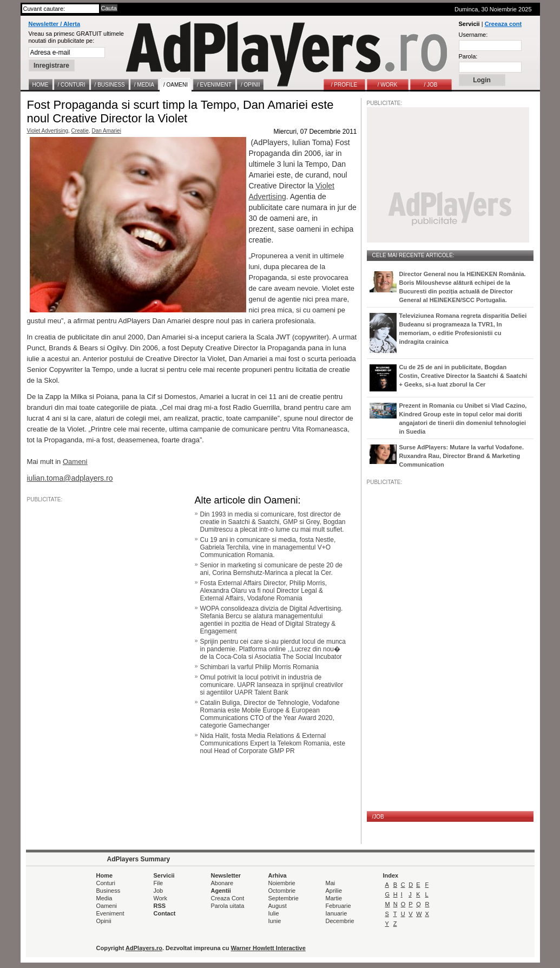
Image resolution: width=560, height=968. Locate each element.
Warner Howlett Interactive (268, 948)
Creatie (80, 131)
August (278, 906)
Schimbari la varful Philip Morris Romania (259, 667)
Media (104, 898)
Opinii (104, 921)
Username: (473, 35)
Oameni (107, 906)
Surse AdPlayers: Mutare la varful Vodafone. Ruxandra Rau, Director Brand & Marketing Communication (462, 456)
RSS (160, 906)
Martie (334, 898)
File (159, 883)
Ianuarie (337, 913)
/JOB (378, 817)
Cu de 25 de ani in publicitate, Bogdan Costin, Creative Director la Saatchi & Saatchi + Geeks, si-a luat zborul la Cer (463, 376)
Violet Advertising (48, 131)
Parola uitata (228, 906)
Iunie (275, 921)
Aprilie (334, 891)
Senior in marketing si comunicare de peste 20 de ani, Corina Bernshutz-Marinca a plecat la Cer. (271, 569)
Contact (165, 913)
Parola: (468, 56)
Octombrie (282, 891)
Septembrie (284, 898)
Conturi (106, 883)
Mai (331, 883)
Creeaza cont (503, 24)
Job (159, 891)
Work (160, 898)
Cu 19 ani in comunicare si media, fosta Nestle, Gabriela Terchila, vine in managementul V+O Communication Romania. (268, 547)
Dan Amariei (106, 131)
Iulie (274, 913)
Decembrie (340, 921)
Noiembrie (282, 883)
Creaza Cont (228, 898)
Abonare (222, 883)
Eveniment (110, 913)
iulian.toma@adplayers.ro (70, 478)
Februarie (338, 906)
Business (108, 891)
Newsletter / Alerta (55, 24)
